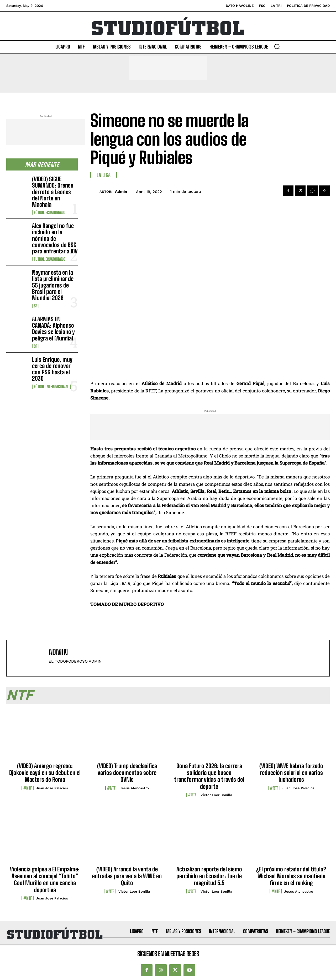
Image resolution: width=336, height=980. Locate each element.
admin (121, 191)
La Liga (104, 175)
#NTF (28, 788)
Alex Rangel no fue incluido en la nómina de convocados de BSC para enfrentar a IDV (55, 238)
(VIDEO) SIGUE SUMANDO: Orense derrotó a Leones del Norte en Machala (53, 192)
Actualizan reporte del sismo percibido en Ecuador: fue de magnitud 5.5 (209, 876)
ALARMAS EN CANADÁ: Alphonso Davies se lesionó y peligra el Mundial (53, 329)
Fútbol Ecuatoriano (50, 212)
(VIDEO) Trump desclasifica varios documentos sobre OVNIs (127, 773)
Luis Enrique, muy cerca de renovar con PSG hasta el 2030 (52, 369)
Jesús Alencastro (134, 788)
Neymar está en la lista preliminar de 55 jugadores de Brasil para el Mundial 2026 (53, 285)
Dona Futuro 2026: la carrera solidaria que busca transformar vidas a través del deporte (209, 776)
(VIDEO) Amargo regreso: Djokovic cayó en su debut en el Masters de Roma (45, 773)
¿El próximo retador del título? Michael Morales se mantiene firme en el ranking (291, 876)
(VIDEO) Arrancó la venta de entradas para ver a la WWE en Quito (127, 876)
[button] (277, 46)
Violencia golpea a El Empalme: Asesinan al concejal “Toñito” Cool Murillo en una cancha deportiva (45, 880)
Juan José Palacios (52, 788)
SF (36, 306)
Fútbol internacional (51, 387)
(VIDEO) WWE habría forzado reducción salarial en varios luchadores (291, 773)
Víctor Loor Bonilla (216, 795)
